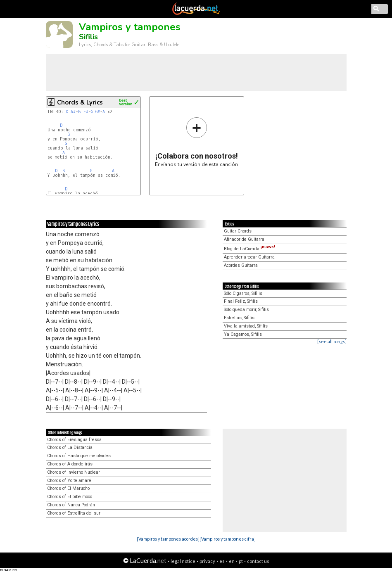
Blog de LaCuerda (249, 249)
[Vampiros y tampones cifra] (228, 539)
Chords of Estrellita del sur (74, 513)
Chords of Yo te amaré (69, 481)
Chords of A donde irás (70, 464)
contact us (258, 561)
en (232, 561)
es (222, 561)
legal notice (183, 561)
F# (86, 112)
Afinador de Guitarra (244, 239)
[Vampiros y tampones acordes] (168, 539)
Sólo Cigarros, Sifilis (243, 293)
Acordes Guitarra (241, 265)
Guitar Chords (238, 231)
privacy (207, 561)
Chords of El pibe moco (70, 497)
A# (73, 112)
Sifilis (88, 37)
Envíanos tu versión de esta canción (196, 142)
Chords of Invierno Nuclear (74, 472)
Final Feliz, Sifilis (241, 301)
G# (98, 112)
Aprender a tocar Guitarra (249, 257)
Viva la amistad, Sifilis (246, 326)
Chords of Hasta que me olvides (79, 456)
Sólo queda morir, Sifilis (246, 310)
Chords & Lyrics (80, 102)
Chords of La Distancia (70, 447)
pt (241, 561)
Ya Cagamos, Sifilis (243, 334)
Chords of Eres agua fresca (74, 440)
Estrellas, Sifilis (239, 318)
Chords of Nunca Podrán (71, 505)
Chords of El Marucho (68, 488)
